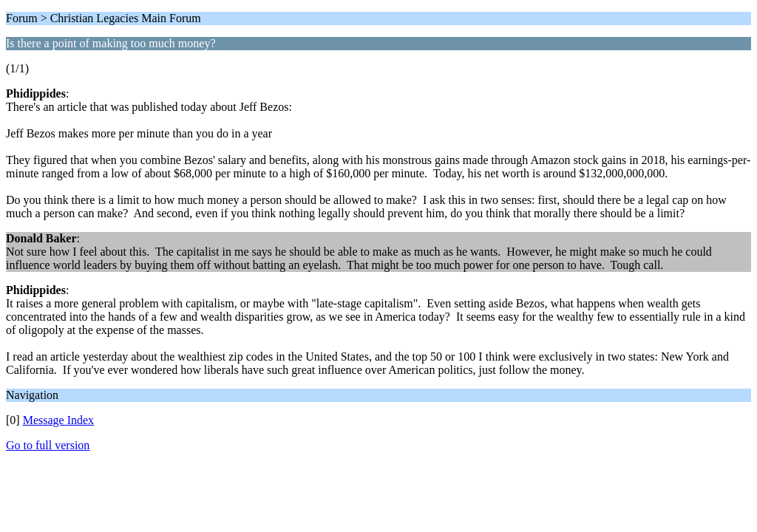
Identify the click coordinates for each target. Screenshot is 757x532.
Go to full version (48, 445)
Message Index (58, 420)
